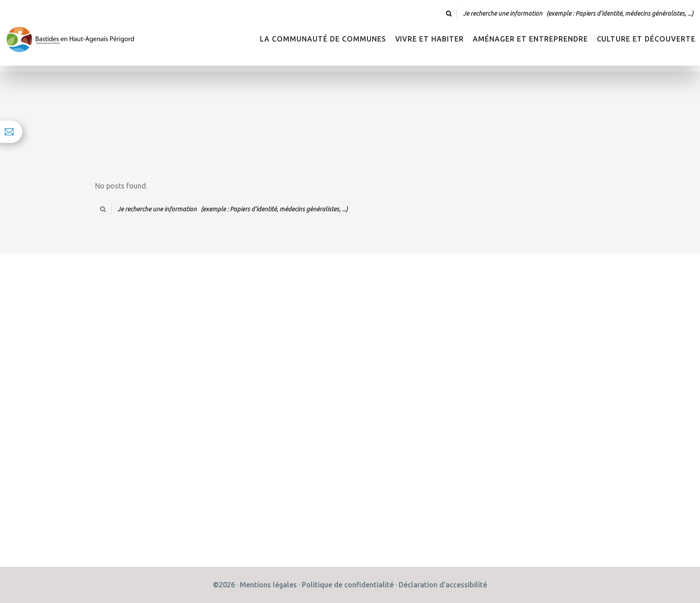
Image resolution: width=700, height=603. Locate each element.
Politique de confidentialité (348, 585)
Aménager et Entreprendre (530, 39)
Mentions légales (268, 585)
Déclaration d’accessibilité (443, 585)
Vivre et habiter (430, 39)
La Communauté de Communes (323, 39)
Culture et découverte (646, 39)
